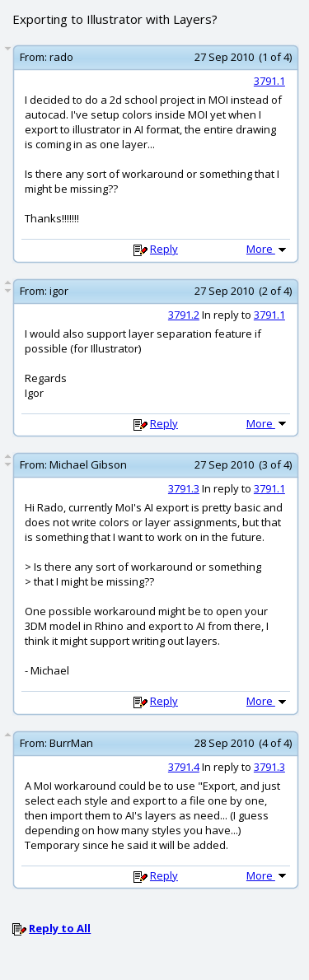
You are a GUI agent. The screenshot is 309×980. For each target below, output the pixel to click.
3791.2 (184, 315)
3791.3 (184, 488)
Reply (164, 249)
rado (61, 57)
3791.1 (269, 81)
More (268, 249)
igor (59, 291)
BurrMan (71, 743)
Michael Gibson (88, 464)
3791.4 (184, 767)
